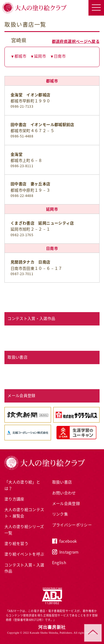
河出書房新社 (52, 627)
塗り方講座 (14, 499)
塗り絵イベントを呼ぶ (24, 554)
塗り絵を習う (16, 543)
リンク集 (60, 514)
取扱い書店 (62, 482)
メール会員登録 (66, 503)
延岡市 (40, 56)
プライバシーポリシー (72, 525)
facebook (68, 541)
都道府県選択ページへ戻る (76, 41)
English (59, 562)
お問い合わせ (64, 493)
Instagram (69, 552)
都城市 (20, 56)
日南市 (60, 56)
